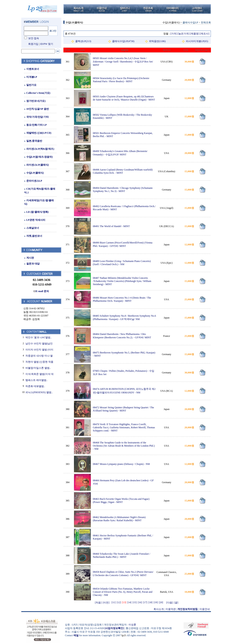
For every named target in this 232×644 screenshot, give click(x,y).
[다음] (170, 603)
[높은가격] (184, 34)
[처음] (98, 603)
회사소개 (159, 609)
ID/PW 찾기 (47, 44)
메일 (76, 635)
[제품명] (195, 34)
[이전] (106, 603)
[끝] (176, 603)
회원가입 (33, 44)
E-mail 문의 (41, 291)
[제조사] (205, 34)
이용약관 (171, 609)
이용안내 (205, 609)
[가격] (174, 34)
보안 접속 (34, 38)
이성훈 (132, 625)
